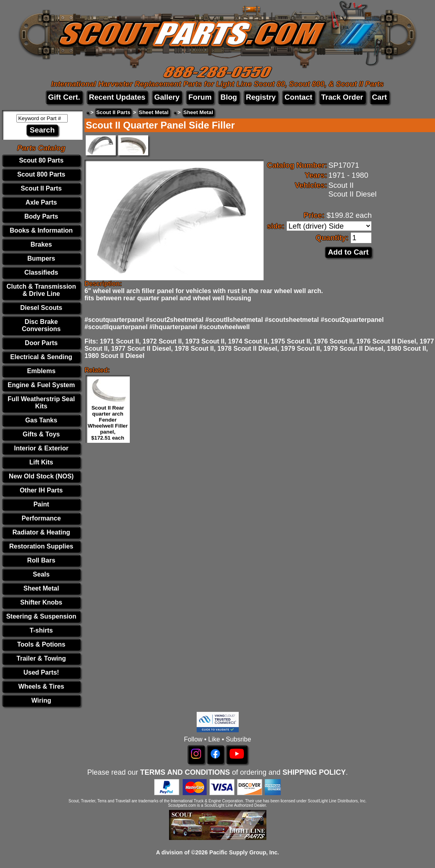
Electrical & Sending (41, 357)
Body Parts (41, 216)
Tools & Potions (41, 644)
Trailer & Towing (41, 658)
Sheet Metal (41, 588)
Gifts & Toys (41, 434)
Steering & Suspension (41, 616)
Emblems (41, 371)
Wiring (41, 700)
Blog (229, 97)
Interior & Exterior (41, 448)
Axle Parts (41, 202)
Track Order (342, 97)
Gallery (167, 97)
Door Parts (41, 343)
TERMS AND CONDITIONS (185, 772)
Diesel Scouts (41, 308)
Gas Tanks (41, 420)
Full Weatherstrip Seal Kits (41, 403)
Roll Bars (41, 560)
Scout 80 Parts (41, 160)
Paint (41, 504)
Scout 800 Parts (41, 174)
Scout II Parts (41, 188)
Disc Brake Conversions (41, 325)
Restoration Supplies (41, 546)
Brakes (41, 244)
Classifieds (41, 272)
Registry (261, 97)
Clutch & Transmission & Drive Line (41, 290)
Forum (200, 97)
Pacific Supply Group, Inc (244, 852)
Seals (41, 574)
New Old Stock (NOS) (41, 476)
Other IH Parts (41, 490)
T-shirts (41, 630)
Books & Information (41, 230)
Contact (298, 97)
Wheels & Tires (41, 686)
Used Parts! (41, 672)
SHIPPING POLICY (314, 772)
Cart (380, 97)
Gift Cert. (64, 97)
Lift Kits (41, 462)
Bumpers (41, 258)
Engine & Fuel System (41, 385)
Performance (41, 518)
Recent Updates (117, 97)
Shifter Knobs (41, 602)
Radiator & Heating (41, 532)
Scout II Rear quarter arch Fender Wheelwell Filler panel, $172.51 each (108, 423)
